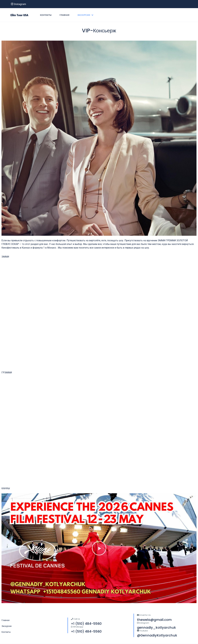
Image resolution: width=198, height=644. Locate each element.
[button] (99, 548)
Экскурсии (85, 15)
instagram (18, 4)
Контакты (46, 15)
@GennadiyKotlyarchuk (157, 635)
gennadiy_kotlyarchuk (156, 628)
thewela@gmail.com (154, 620)
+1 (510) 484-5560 (86, 631)
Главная (64, 15)
